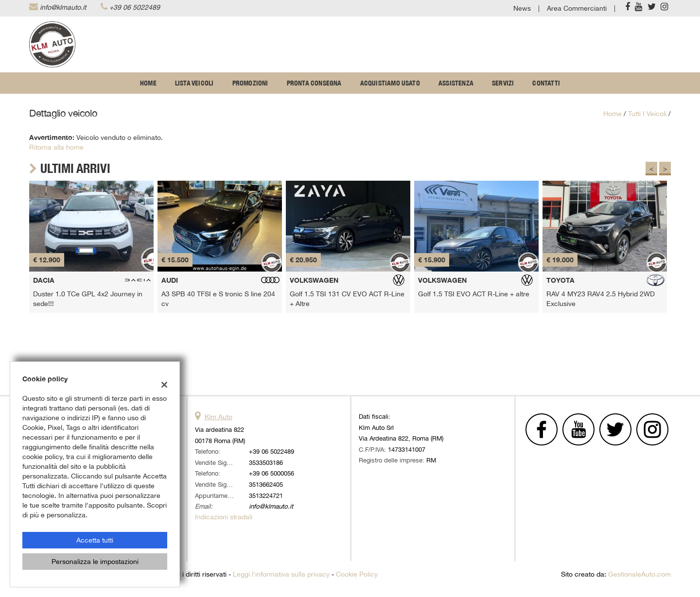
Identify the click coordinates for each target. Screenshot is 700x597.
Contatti (546, 83)
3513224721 (266, 495)
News (522, 8)
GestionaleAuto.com (639, 574)
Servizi (503, 83)
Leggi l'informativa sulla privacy (281, 574)
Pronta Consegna (314, 83)
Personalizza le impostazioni (95, 562)
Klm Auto (219, 417)
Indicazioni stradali (224, 517)
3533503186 (266, 462)
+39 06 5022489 (135, 7)
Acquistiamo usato (390, 83)
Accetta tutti (95, 540)
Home (148, 83)
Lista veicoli (194, 83)
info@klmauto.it (63, 7)
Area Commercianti (577, 8)
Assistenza (456, 83)
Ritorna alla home (56, 147)
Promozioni (250, 83)
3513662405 (266, 484)
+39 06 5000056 (271, 473)
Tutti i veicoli (647, 114)
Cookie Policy (357, 574)
